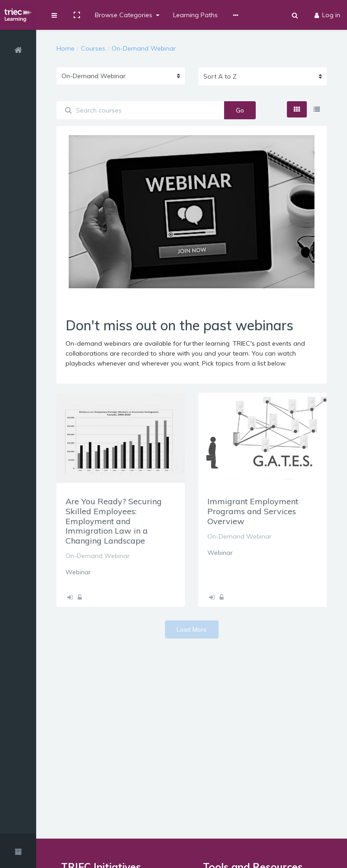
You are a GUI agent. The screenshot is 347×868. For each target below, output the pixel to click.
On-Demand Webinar (144, 48)
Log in (328, 15)
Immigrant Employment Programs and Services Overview (253, 511)
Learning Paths (195, 15)
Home (66, 48)
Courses (93, 48)
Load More (192, 629)
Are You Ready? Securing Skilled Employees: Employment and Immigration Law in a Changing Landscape (114, 521)
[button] (54, 15)
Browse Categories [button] (124, 15)
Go (240, 110)
